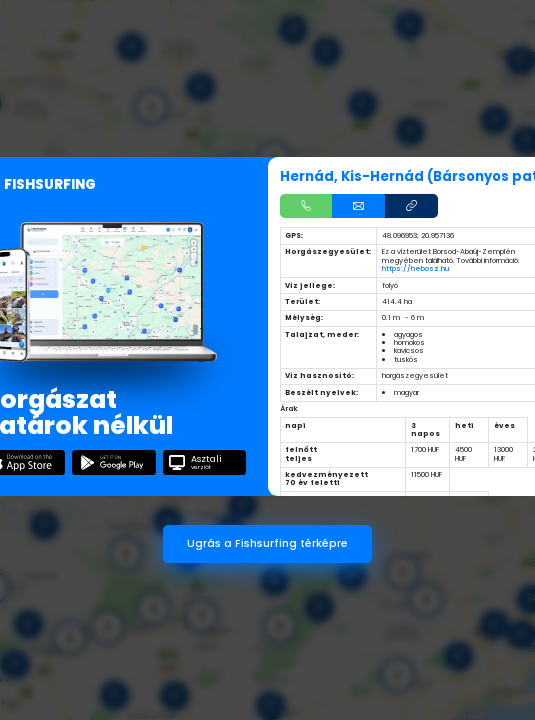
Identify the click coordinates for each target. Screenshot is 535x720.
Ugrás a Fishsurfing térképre (267, 543)
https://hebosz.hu (415, 268)
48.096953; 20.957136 (418, 235)
